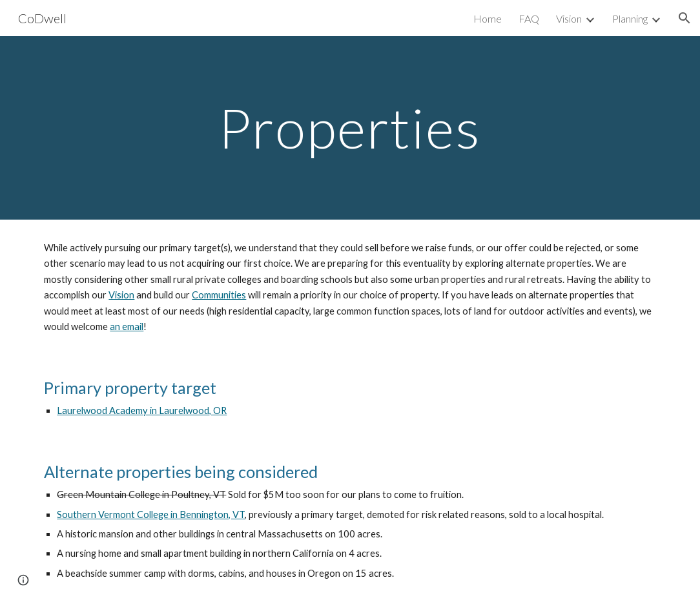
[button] (685, 18)
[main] (350, 128)
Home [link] (488, 18)
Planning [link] (630, 18)
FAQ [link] (529, 18)
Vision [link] (569, 18)
